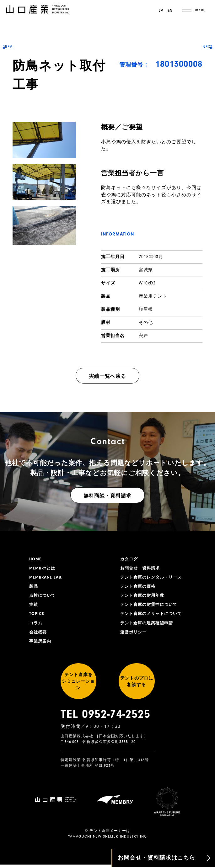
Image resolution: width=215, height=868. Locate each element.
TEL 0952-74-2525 (105, 728)
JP (160, 11)
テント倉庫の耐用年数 (144, 598)
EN (170, 11)
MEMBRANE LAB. (47, 579)
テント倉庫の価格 (139, 589)
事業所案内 (41, 647)
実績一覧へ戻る (107, 376)
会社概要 (39, 637)
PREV (10, 434)
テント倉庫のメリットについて (153, 618)
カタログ (130, 559)
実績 (34, 608)
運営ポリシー (134, 637)
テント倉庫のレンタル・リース (153, 579)
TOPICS (37, 618)
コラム (36, 627)
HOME (36, 559)
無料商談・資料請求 (107, 496)
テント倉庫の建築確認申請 (148, 627)
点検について (43, 598)
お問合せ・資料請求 (141, 569)
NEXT (206, 434)
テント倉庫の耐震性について (151, 608)
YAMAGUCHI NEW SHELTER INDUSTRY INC (107, 840)
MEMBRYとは (43, 569)
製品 (34, 589)
